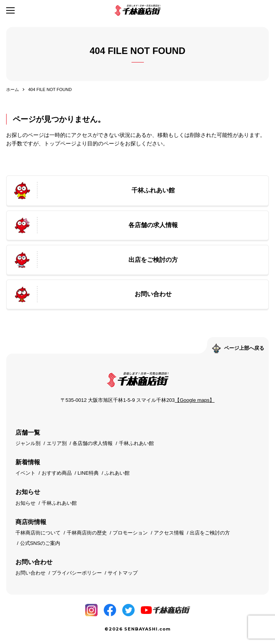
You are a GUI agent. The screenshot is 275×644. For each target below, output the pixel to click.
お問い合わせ (30, 573)
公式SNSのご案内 (40, 543)
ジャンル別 (28, 443)
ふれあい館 (117, 473)
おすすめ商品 (57, 473)
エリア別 (57, 443)
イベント (25, 473)
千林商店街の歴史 (87, 533)
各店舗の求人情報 (93, 443)
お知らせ (25, 503)
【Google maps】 (195, 400)
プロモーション (130, 533)
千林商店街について (38, 533)
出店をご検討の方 (210, 533)
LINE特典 (88, 473)
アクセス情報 (169, 533)
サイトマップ (123, 573)
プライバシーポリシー (77, 573)
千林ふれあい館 (136, 443)
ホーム (13, 89)
